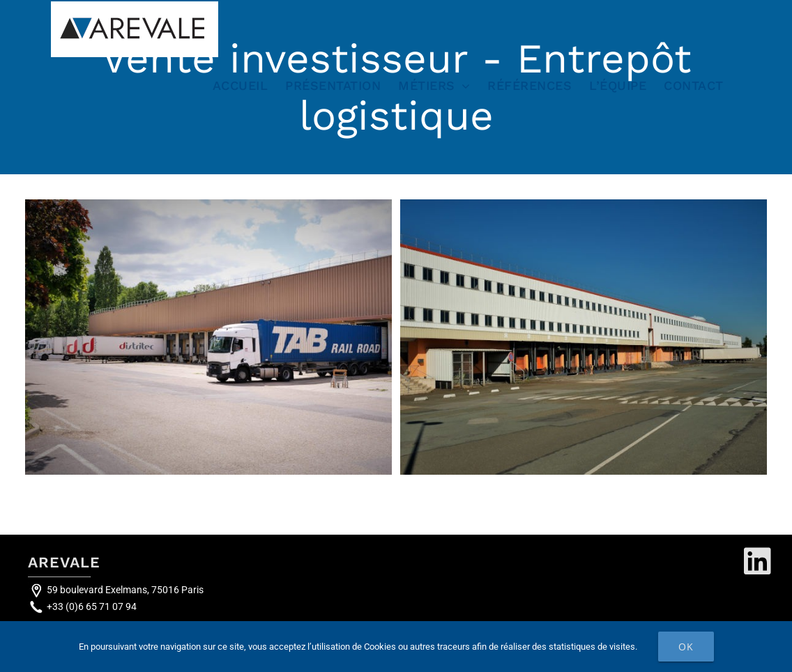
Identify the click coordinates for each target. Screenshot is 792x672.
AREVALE (64, 562)
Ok (686, 647)
